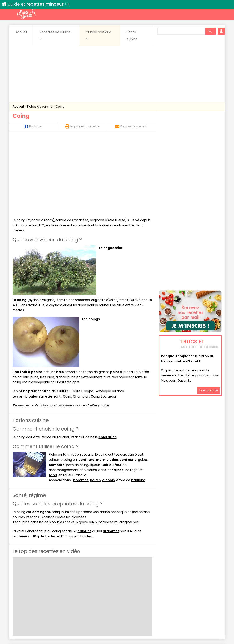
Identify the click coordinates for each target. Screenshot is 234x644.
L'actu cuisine (132, 36)
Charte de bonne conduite (182, 628)
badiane (138, 404)
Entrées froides (108, 591)
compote (57, 389)
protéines (21, 460)
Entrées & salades (49, 591)
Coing (60, 107)
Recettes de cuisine (55, 35)
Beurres (69, 587)
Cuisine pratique (98, 35)
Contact (63, 628)
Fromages (132, 591)
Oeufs (185, 591)
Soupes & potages (118, 595)
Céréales (107, 587)
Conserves (148, 587)
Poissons (59, 595)
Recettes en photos (99, 578)
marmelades (107, 384)
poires (95, 404)
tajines (118, 394)
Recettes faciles (60, 578)
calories (84, 455)
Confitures (127, 587)
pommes (81, 404)
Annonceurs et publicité (34, 628)
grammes (111, 455)
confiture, (87, 384)
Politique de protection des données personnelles (108, 632)
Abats (24, 587)
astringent (41, 436)
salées (77, 595)
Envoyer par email (131, 126)
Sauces (93, 595)
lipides (50, 460)
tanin (67, 379)
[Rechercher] (210, 31)
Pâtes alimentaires (33, 595)
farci (53, 399)
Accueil (21, 32)
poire (115, 296)
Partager (34, 126)
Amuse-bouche (46, 587)
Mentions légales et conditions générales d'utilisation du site (116, 628)
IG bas (150, 591)
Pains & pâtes (205, 591)
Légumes (168, 591)
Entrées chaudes (79, 591)
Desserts (24, 591)
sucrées (143, 595)
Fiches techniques (139, 578)
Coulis (208, 587)
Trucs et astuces (176, 578)
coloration (108, 361)
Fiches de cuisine (40, 107)
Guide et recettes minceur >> (38, 4)
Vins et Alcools (184, 595)
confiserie (128, 384)
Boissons (87, 587)
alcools (109, 404)
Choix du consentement (166, 632)
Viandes (161, 595)
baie (60, 296)
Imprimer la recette (82, 126)
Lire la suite (208, 365)
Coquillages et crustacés (180, 587)
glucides (85, 460)
